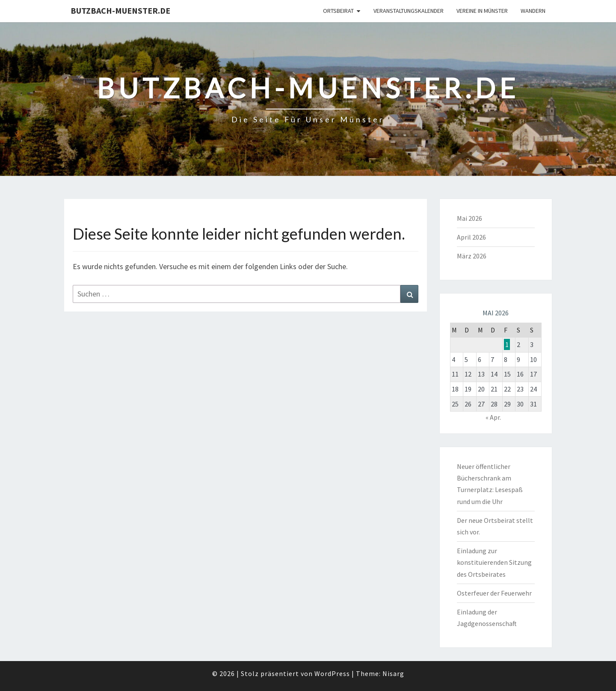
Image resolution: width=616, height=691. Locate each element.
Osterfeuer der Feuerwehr (494, 593)
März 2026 (472, 256)
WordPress (332, 673)
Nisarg (393, 673)
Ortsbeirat (338, 11)
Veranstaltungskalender (409, 11)
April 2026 (471, 237)
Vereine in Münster (482, 11)
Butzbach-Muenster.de (120, 10)
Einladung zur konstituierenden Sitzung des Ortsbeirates (494, 562)
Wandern (533, 11)
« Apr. (493, 417)
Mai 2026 (469, 218)
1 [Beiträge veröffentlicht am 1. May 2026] (507, 344)
